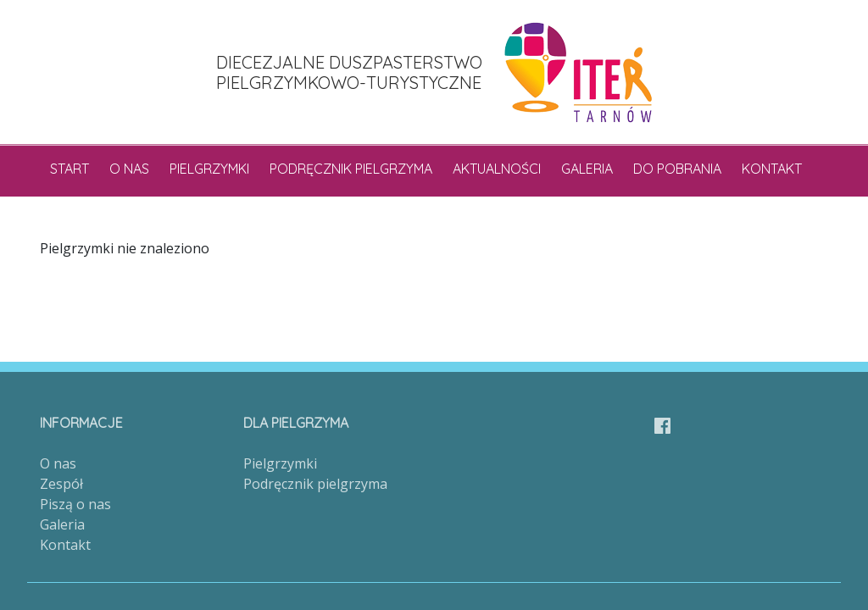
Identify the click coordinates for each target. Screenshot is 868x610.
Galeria (587, 169)
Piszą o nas (75, 504)
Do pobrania (677, 169)
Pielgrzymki (209, 169)
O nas (129, 169)
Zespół (61, 484)
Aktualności (497, 169)
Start (70, 169)
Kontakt (772, 169)
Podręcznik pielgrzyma (351, 169)
